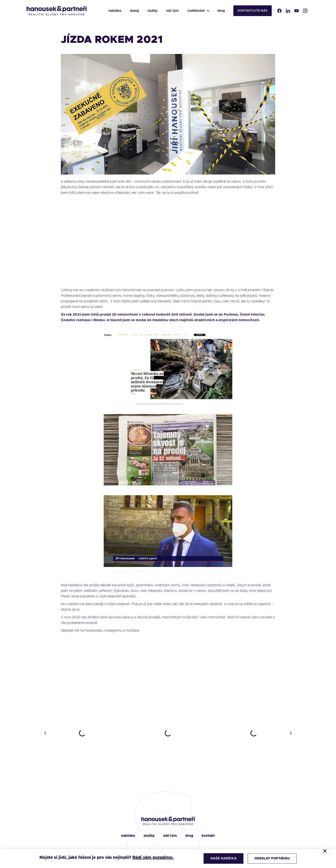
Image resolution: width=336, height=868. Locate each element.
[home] (57, 11)
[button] (198, 11)
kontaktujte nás (253, 11)
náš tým (172, 11)
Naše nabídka (222, 858)
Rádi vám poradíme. (153, 858)
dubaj (134, 11)
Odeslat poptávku (271, 858)
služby (152, 11)
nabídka (115, 11)
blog (221, 11)
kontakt (208, 836)
